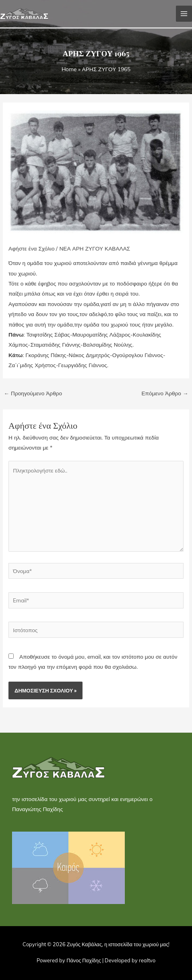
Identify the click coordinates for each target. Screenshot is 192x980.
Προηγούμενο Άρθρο (33, 393)
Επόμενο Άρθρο (165, 393)
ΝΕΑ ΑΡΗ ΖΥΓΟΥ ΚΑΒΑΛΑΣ (95, 248)
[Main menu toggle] (184, 14)
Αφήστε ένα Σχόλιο (31, 248)
